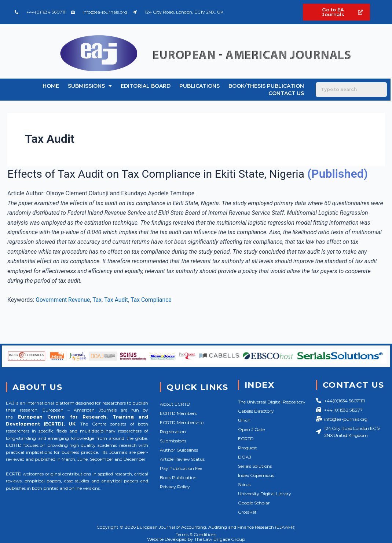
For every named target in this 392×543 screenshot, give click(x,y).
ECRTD (246, 439)
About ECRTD (175, 404)
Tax (98, 315)
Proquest (248, 448)
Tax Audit (118, 315)
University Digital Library (265, 494)
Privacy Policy (175, 487)
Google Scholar (254, 503)
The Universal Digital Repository (272, 402)
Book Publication (178, 477)
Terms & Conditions (196, 534)
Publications (199, 86)
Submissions (90, 86)
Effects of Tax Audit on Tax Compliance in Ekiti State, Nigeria (164, 174)
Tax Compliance (153, 315)
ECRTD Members (178, 413)
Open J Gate (251, 429)
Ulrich (244, 420)
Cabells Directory (256, 411)
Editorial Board (146, 86)
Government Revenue (63, 315)
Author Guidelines (179, 450)
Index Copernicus (256, 475)
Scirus (244, 484)
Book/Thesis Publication (266, 86)
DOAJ (245, 457)
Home (51, 86)
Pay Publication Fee (181, 468)
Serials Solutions (255, 466)
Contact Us (286, 93)
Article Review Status (182, 459)
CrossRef (247, 512)
